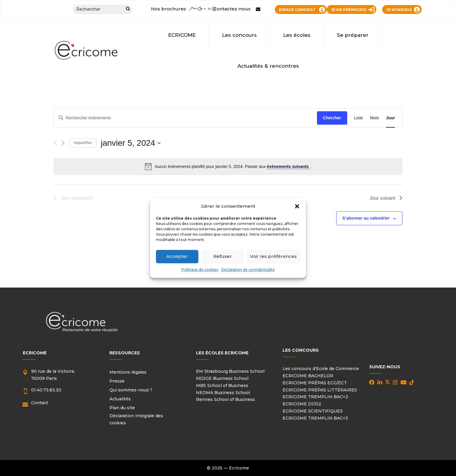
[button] (297, 206)
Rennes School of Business (225, 399)
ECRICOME (182, 35)
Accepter (177, 257)
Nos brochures (168, 9)
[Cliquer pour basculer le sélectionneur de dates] (131, 143)
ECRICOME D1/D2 (302, 404)
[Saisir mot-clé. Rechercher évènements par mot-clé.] (185, 118)
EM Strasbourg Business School (230, 371)
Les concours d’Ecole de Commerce (321, 369)
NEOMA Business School (223, 393)
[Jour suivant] (63, 143)
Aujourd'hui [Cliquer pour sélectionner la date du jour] (83, 143)
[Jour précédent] (55, 143)
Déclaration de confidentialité (248, 270)
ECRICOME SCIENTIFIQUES (313, 411)
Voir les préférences (273, 257)
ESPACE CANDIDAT (297, 10)
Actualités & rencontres (268, 66)
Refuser (223, 257)
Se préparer (353, 35)
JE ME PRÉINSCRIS (349, 10)
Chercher (332, 118)
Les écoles (297, 35)
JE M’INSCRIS (399, 10)
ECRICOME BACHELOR (308, 376)
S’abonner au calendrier (366, 218)
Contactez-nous (232, 9)
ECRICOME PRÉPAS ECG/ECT (315, 383)
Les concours (239, 35)
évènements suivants (288, 166)
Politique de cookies (200, 270)
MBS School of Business (222, 385)
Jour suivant (386, 198)
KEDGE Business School (222, 378)
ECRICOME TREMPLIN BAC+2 (315, 397)
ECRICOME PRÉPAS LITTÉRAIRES (320, 390)
